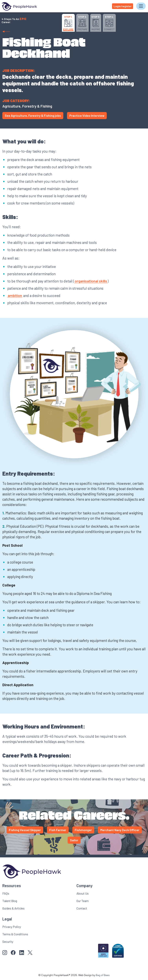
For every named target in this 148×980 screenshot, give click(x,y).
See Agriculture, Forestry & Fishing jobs (33, 115)
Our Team (83, 901)
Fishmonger (83, 830)
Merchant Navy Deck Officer (120, 830)
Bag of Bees (103, 975)
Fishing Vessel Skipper (25, 830)
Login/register (123, 6)
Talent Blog (10, 901)
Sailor (74, 840)
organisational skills (91, 281)
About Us (83, 893)
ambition (15, 295)
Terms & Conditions (15, 934)
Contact (82, 908)
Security (8, 942)
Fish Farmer (58, 830)
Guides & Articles (13, 908)
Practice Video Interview (87, 115)
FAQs (6, 893)
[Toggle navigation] (141, 6)
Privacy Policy (12, 927)
